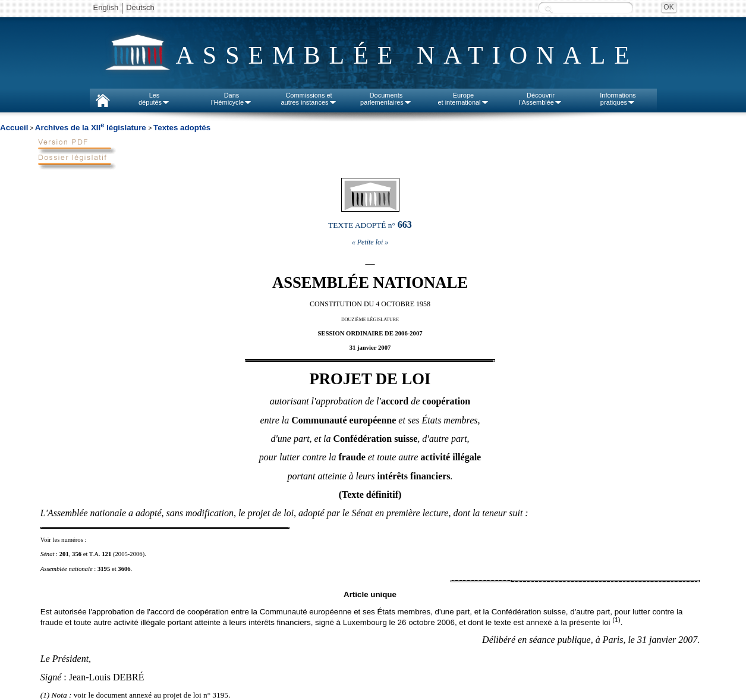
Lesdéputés (154, 99)
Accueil (14, 128)
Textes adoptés (182, 128)
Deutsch (140, 7)
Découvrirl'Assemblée (541, 99)
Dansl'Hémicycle (232, 99)
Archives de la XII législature (92, 128)
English (106, 7)
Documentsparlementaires (386, 99)
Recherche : (549, 9)
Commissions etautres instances (309, 99)
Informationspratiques (618, 99)
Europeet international (463, 99)
